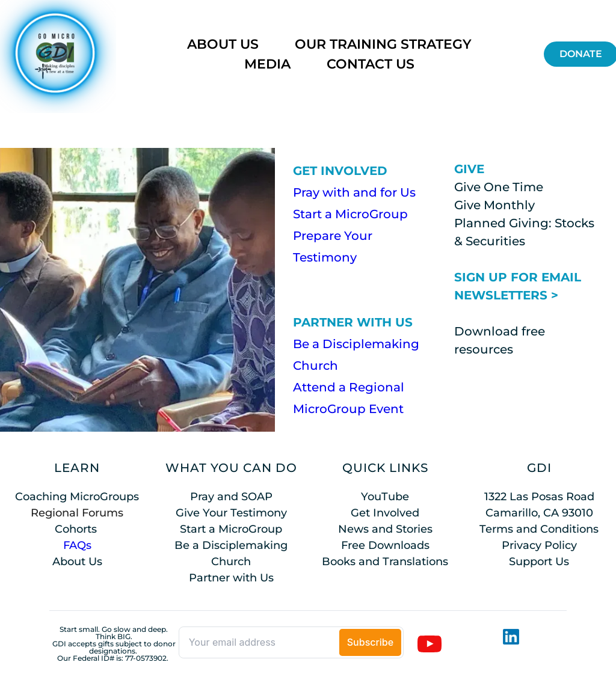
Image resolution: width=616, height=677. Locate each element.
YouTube (385, 497)
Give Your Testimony (231, 513)
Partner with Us (231, 578)
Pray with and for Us (354, 192)
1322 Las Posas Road (539, 497)
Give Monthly (494, 205)
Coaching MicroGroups (77, 497)
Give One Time (499, 187)
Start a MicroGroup (350, 214)
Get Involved (385, 513)
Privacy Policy (539, 545)
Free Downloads (385, 545)
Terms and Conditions (539, 529)
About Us (77, 562)
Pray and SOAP (231, 497)
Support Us (539, 562)
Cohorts (76, 529)
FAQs (77, 545)
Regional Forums (77, 513)
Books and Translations (385, 562)
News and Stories (385, 529)
